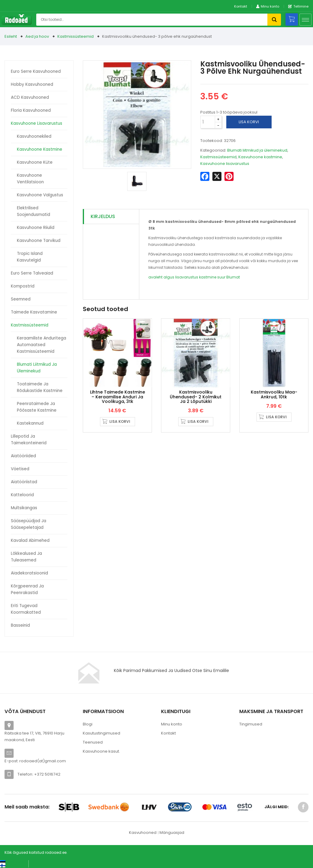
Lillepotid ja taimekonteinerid (29, 440)
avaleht (155, 277)
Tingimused (251, 724)
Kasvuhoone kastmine (40, 149)
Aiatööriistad (24, 482)
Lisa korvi (249, 122)
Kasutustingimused (102, 733)
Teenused (93, 742)
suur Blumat (229, 277)
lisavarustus (187, 277)
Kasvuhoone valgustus (40, 195)
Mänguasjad (172, 833)
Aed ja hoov (37, 36)
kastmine (208, 277)
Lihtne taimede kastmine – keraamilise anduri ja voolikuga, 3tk (118, 397)
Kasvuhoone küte (35, 162)
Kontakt (241, 6)
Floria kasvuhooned (31, 110)
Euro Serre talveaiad (32, 273)
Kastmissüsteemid (76, 36)
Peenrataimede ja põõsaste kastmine (37, 407)
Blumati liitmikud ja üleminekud (37, 368)
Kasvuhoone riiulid (36, 228)
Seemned (21, 299)
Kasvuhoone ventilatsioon (30, 179)
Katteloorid (22, 495)
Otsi (274, 20)
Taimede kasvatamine (34, 312)
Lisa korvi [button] (120, 421)
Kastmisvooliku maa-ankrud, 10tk (274, 394)
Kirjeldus (103, 216)
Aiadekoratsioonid (29, 573)
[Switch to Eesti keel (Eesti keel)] (12, 862)
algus (169, 277)
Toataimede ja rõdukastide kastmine (40, 387)
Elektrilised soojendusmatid (34, 211)
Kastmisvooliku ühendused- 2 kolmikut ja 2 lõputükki (196, 397)
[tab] (111, 217)
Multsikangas (24, 508)
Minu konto (172, 724)
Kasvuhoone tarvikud (39, 241)
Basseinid (20, 625)
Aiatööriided (23, 456)
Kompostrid (23, 286)
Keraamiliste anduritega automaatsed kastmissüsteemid (42, 345)
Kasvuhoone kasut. (101, 751)
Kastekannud (30, 423)
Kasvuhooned (143, 833)
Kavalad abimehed (30, 540)
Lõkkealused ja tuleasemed (26, 557)
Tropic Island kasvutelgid (30, 257)
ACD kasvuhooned (30, 97)
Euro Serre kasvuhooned (36, 71)
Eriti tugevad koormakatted (26, 609)
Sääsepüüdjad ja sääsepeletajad (29, 524)
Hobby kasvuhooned (32, 84)
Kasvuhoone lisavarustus (37, 123)
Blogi (88, 724)
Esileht (11, 36)
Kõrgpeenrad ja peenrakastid (27, 589)
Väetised (20, 469)
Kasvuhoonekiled (34, 136)
